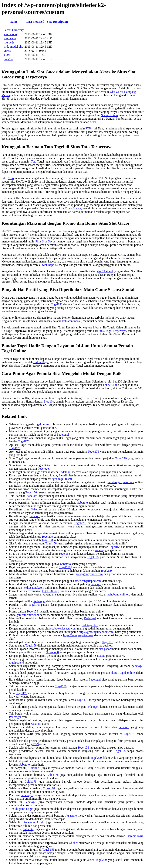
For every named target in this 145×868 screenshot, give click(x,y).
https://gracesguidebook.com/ (97, 632)
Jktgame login (135, 836)
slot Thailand (105, 271)
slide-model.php (13, 47)
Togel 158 (48, 850)
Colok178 (34, 768)
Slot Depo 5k (50, 265)
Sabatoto (32, 496)
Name (14, 22)
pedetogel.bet (90, 625)
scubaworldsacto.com (63, 628)
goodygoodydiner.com (89, 574)
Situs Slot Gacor (45, 241)
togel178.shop (51, 591)
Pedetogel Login (34, 822)
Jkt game (71, 816)
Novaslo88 (52, 652)
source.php (10, 34)
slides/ (7, 55)
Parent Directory (14, 30)
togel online (42, 424)
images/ (8, 59)
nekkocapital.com (33, 588)
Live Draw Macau (70, 208)
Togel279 (121, 458)
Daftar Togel (41, 362)
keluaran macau (72, 321)
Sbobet (73, 843)
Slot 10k (49, 401)
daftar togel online (123, 673)
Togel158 (57, 304)
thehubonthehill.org (118, 594)
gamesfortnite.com (28, 615)
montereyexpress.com (121, 482)
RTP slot (91, 128)
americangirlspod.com (88, 581)
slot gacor (105, 649)
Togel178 (24, 441)
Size (49, 22)
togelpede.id (17, 662)
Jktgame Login (24, 809)
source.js (9, 42)
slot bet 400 (110, 385)
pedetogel (138, 666)
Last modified (35, 22)
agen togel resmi (62, 479)
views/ (8, 51)
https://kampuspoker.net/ (78, 635)
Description (60, 22)
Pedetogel (63, 435)
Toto (34, 161)
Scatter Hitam (110, 115)
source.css (10, 38)
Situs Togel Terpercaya (112, 331)
